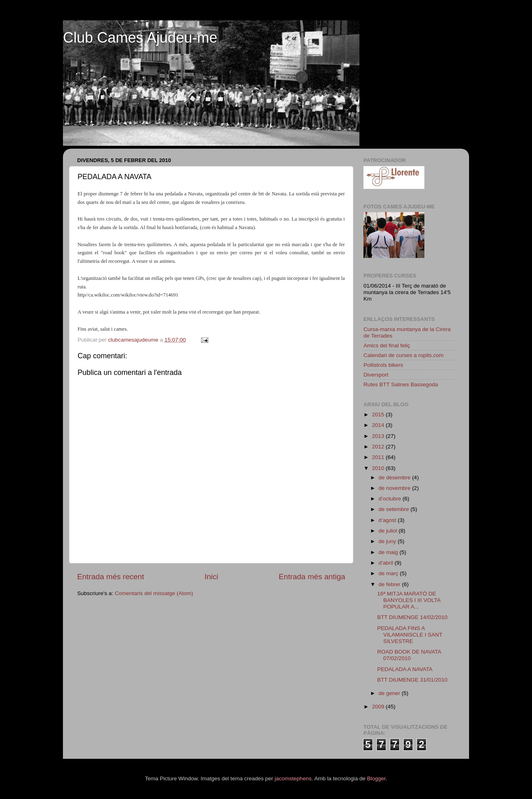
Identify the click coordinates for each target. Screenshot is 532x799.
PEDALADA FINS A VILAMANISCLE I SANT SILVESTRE (410, 635)
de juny (388, 541)
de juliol (389, 531)
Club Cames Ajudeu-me (140, 38)
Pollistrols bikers (383, 365)
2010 (379, 468)
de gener (390, 693)
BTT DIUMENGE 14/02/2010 (412, 617)
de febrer (390, 584)
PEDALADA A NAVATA (405, 669)
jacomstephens (293, 778)
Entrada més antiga (312, 577)
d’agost (388, 520)
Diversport (376, 375)
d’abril (387, 563)
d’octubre (390, 499)
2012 (379, 447)
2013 (379, 436)
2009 (379, 707)
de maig (389, 552)
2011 (379, 457)
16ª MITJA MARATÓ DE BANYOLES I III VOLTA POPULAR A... (409, 600)
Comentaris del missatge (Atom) (154, 593)
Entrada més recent (111, 577)
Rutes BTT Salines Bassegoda (401, 384)
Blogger (376, 778)
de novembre (395, 488)
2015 (379, 415)
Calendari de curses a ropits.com (403, 355)
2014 (379, 425)
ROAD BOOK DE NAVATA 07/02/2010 (409, 655)
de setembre (395, 509)
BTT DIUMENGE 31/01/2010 (412, 680)
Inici (212, 577)
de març (389, 573)
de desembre (395, 477)
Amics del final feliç (387, 345)
